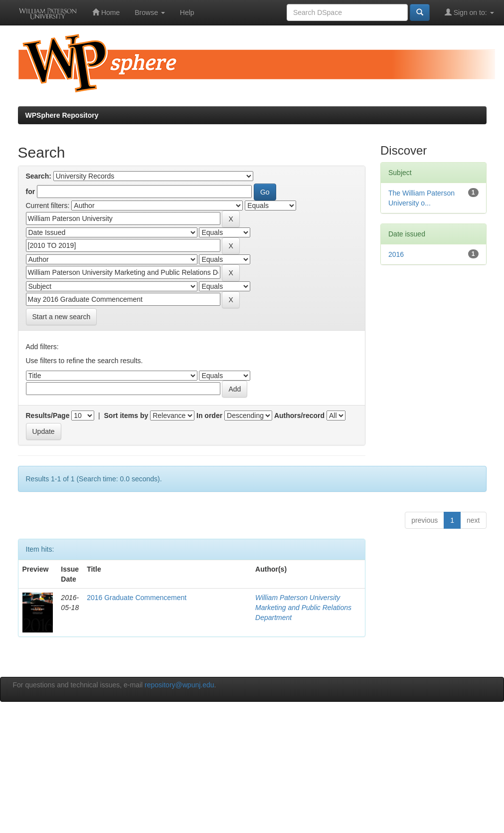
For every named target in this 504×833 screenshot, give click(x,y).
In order (209, 416)
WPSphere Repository (62, 115)
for (31, 192)
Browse (150, 12)
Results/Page (48, 416)
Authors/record (299, 416)
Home (106, 12)
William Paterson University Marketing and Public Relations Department (303, 608)
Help (187, 12)
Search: (39, 176)
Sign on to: (469, 12)
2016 (396, 254)
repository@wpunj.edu (179, 685)
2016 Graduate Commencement (137, 598)
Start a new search (62, 317)
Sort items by (126, 416)
